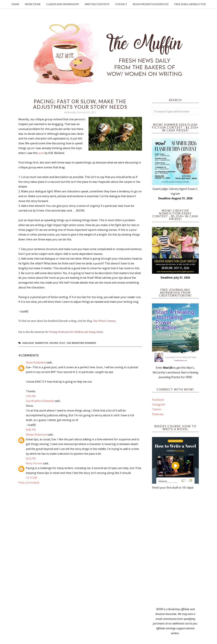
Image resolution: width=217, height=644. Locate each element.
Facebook (158, 400)
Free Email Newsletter (190, 4)
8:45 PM (31, 430)
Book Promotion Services (151, 4)
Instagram (159, 404)
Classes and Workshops (63, 4)
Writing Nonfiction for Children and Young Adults (76, 332)
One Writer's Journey (104, 321)
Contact (121, 4)
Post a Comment (29, 483)
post (41, 153)
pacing (54, 343)
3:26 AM (31, 396)
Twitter (157, 409)
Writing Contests (97, 4)
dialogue (28, 343)
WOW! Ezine (33, 4)
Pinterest (158, 414)
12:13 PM (32, 478)
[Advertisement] (175, 548)
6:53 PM (31, 459)
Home (15, 4)
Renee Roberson (36, 435)
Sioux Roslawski (36, 362)
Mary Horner (34, 463)
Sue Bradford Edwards (81, 343)
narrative (42, 343)
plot (62, 343)
